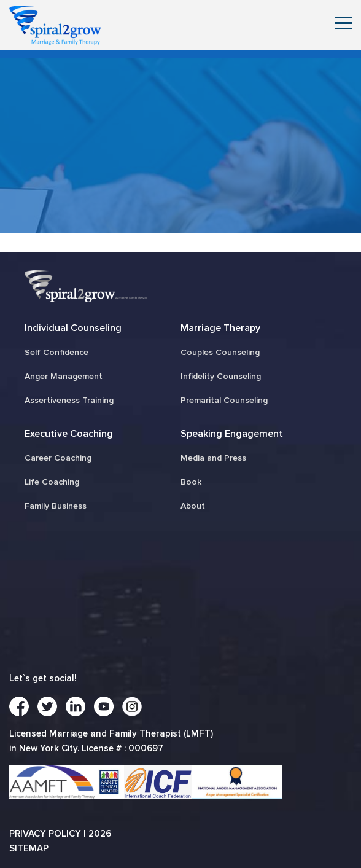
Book (191, 482)
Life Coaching (52, 482)
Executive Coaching (69, 434)
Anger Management (64, 376)
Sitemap (29, 848)
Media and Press (213, 458)
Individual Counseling (73, 328)
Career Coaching (58, 458)
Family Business (56, 506)
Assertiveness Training (69, 400)
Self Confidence (56, 352)
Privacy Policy (45, 834)
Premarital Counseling (224, 400)
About (193, 506)
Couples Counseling (220, 352)
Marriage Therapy (220, 328)
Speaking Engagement (232, 434)
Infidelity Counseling (221, 376)
